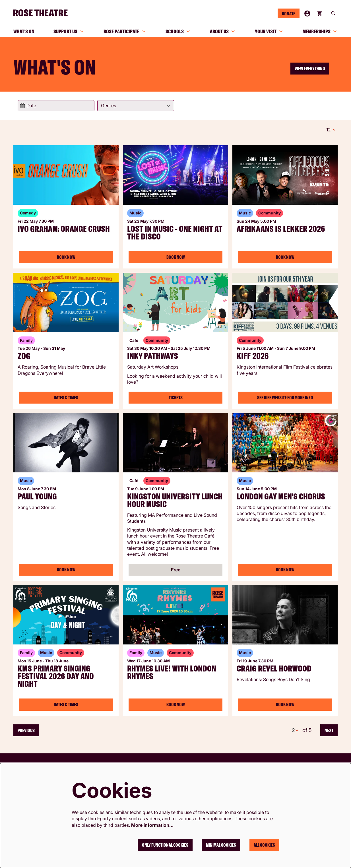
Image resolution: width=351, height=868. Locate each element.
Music (135, 212)
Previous (26, 729)
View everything (310, 69)
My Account (307, 14)
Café (134, 339)
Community (270, 212)
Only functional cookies (165, 845)
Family (26, 339)
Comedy (28, 212)
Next (329, 729)
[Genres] (136, 106)
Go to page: (8, 442)
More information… (152, 825)
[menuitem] (24, 31)
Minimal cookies (221, 845)
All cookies (264, 845)
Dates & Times (66, 397)
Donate (289, 14)
